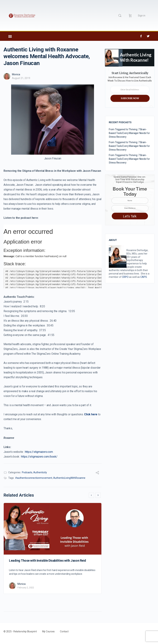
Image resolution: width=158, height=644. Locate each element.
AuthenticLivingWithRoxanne (69, 478)
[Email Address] (130, 208)
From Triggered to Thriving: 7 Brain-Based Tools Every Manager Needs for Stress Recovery (129, 133)
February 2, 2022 (26, 588)
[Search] (120, 15)
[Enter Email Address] (130, 89)
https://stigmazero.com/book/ (39, 457)
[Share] (97, 473)
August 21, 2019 (21, 78)
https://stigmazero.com (39, 452)
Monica (16, 74)
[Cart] (130, 15)
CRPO (125, 277)
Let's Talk (130, 216)
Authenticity (40, 472)
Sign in (142, 16)
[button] (10, 36)
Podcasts (27, 472)
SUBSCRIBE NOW (130, 98)
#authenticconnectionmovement (34, 478)
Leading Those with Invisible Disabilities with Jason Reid (48, 560)
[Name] (130, 201)
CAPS (144, 277)
